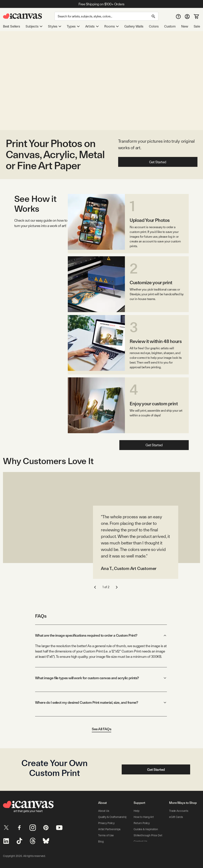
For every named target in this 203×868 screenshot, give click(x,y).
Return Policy (142, 823)
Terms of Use (106, 835)
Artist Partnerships (109, 829)
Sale (197, 26)
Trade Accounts (179, 811)
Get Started (158, 162)
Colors (154, 26)
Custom (170, 26)
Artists (92, 26)
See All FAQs (101, 729)
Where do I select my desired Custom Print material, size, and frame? (101, 702)
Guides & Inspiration (146, 829)
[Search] (106, 16)
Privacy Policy (106, 823)
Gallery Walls (134, 26)
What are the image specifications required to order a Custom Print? (101, 635)
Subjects (34, 26)
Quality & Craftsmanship (113, 817)
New (185, 26)
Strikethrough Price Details (150, 835)
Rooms (112, 26)
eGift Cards (176, 817)
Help (136, 811)
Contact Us (140, 841)
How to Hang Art (144, 817)
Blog (101, 841)
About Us (104, 811)
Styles (55, 26)
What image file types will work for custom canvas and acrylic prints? (101, 678)
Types (73, 26)
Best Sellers (11, 26)
